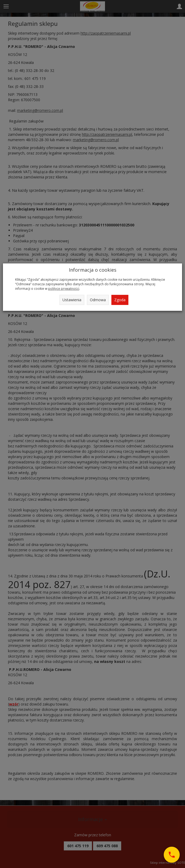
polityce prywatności (64, 288)
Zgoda (120, 300)
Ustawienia (72, 300)
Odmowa (98, 300)
